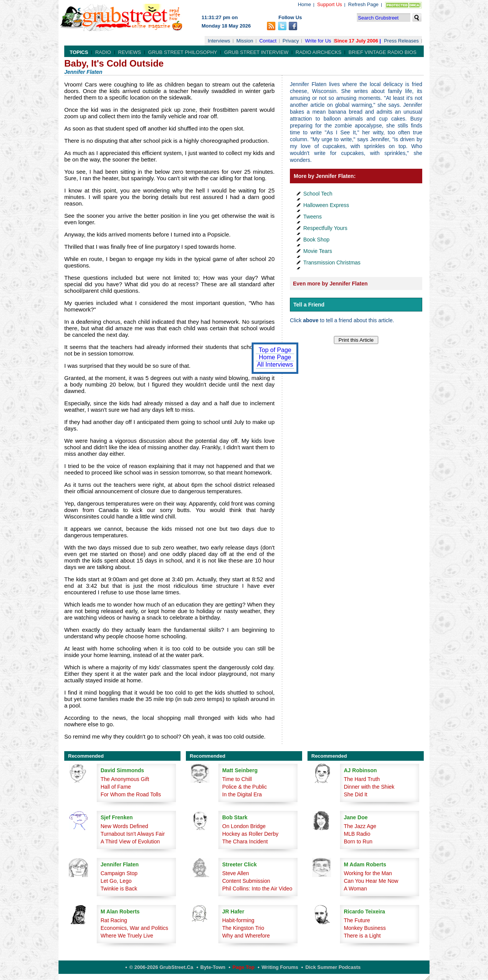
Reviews (130, 52)
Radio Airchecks (319, 52)
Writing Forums (280, 967)
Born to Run (358, 841)
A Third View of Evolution (130, 841)
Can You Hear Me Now (371, 881)
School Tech (318, 194)
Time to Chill (237, 779)
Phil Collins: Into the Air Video (257, 889)
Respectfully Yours (325, 228)
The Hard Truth (362, 779)
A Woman (355, 889)
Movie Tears (318, 251)
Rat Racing (114, 920)
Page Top (244, 967)
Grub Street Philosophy (182, 52)
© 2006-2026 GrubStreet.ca (161, 967)
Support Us (329, 4)
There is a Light (362, 936)
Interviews (219, 41)
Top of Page (275, 350)
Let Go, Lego (116, 881)
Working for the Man (368, 873)
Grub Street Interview (256, 52)
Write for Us (318, 41)
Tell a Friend (309, 305)
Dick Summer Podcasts (333, 967)
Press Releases (401, 41)
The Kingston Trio (243, 928)
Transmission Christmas (332, 263)
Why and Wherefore (246, 936)
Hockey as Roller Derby (250, 834)
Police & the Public (245, 787)
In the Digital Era (242, 794)
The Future (357, 920)
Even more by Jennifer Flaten (330, 284)
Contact (268, 41)
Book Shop (316, 240)
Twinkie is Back (119, 889)
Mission (245, 41)
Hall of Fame (116, 787)
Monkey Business (365, 928)
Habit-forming (238, 920)
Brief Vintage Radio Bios (382, 52)
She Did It (355, 794)
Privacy (291, 41)
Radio (103, 52)
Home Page (275, 357)
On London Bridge (244, 826)
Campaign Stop (119, 873)
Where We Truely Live (127, 936)
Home (305, 4)
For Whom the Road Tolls (131, 794)
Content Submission (246, 881)
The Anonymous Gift (125, 779)
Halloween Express (326, 205)
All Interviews (275, 364)
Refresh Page (363, 4)
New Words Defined (124, 826)
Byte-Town (213, 967)
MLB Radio (357, 834)
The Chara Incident (245, 841)
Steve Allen (236, 873)
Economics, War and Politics (134, 928)
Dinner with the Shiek (369, 787)
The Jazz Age (360, 826)
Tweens (312, 217)
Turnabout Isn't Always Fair (133, 834)
